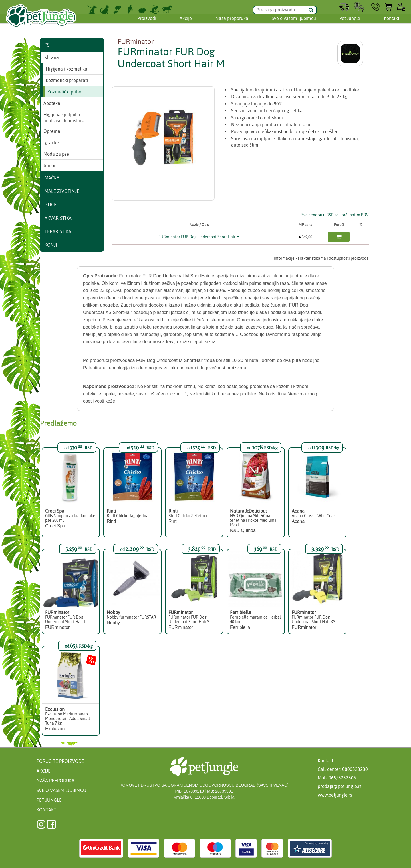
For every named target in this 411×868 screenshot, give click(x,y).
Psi (48, 45)
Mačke (52, 178)
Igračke (51, 143)
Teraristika (58, 231)
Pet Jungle (350, 24)
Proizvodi (147, 24)
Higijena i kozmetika (67, 69)
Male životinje (62, 191)
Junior (50, 165)
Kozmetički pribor (65, 92)
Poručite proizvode (60, 761)
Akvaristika (58, 218)
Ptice (51, 205)
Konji (51, 245)
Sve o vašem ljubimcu (294, 24)
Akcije (186, 24)
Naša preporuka (232, 24)
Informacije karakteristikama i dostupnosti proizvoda (321, 258)
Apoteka (52, 103)
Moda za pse (56, 154)
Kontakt (392, 24)
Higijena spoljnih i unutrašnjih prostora (64, 118)
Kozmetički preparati (67, 80)
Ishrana (51, 57)
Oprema (52, 131)
